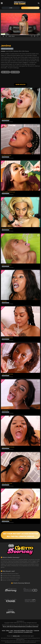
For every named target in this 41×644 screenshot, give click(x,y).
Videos (8, 631)
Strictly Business (6, 119)
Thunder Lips (5, 411)
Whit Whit (4, 301)
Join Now (30, 8)
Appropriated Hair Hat (7, 228)
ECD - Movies (5, 72)
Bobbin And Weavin (7, 265)
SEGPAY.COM (16, 636)
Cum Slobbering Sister (7, 338)
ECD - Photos (15, 72)
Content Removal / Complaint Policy (23, 632)
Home (4, 631)
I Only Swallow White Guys (8, 192)
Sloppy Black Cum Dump (8, 447)
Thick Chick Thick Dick (7, 374)
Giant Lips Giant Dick (7, 484)
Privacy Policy (30, 631)
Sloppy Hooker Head (7, 520)
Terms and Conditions (19, 631)
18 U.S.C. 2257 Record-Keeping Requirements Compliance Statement (20, 627)
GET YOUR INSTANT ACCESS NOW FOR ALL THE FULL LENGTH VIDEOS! (20, 535)
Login (11, 8)
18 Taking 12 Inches (6, 156)
